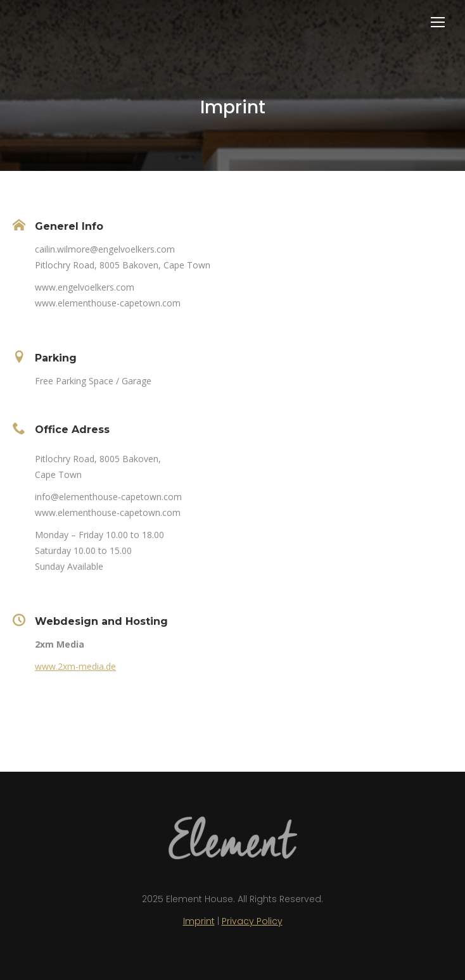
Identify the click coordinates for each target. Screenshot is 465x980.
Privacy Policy (252, 921)
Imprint (199, 921)
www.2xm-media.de (75, 666)
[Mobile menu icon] (438, 22)
